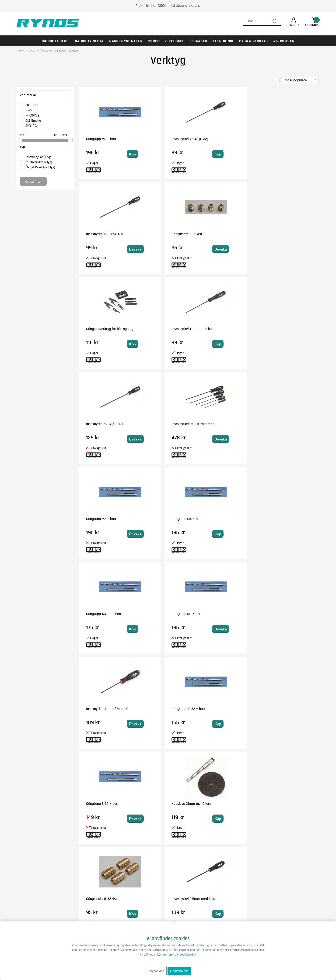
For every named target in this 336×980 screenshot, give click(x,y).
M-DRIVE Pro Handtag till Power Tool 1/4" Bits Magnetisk (165, 807)
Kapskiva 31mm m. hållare (288, 424)
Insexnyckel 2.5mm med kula (169, 519)
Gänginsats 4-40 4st (102, 614)
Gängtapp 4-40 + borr (103, 709)
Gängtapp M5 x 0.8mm (164, 709)
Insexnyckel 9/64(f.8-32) (226, 234)
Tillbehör (60, 51)
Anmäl (207, 890)
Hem (19, 51)
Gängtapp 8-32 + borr (284, 709)
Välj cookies (156, 971)
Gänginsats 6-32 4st (283, 139)
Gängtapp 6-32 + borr (224, 424)
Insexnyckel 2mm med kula (107, 804)
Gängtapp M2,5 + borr (224, 614)
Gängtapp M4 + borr (162, 329)
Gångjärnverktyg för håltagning (101, 236)
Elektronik (223, 41)
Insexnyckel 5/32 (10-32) (226, 519)
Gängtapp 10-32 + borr (164, 424)
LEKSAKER (198, 41)
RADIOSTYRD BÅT (89, 41)
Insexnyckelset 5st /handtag (289, 234)
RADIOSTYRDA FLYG (126, 41)
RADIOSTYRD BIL (56, 41)
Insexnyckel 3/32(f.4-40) (226, 139)
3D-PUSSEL (175, 41)
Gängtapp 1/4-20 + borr (225, 329)
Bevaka (242, 154)
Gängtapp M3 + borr (283, 329)
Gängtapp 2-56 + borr (163, 614)
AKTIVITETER (284, 41)
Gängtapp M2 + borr (101, 329)
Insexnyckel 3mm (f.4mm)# (228, 709)
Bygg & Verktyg (253, 41)
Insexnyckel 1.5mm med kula (168, 234)
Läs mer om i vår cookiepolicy (177, 954)
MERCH (154, 41)
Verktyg (73, 51)
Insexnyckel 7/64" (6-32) (165, 139)
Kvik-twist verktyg (282, 614)
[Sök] (262, 21)
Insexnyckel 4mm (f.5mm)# (107, 424)
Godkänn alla (179, 971)
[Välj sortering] (301, 80)
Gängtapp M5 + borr (101, 139)
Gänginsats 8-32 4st (102, 519)
